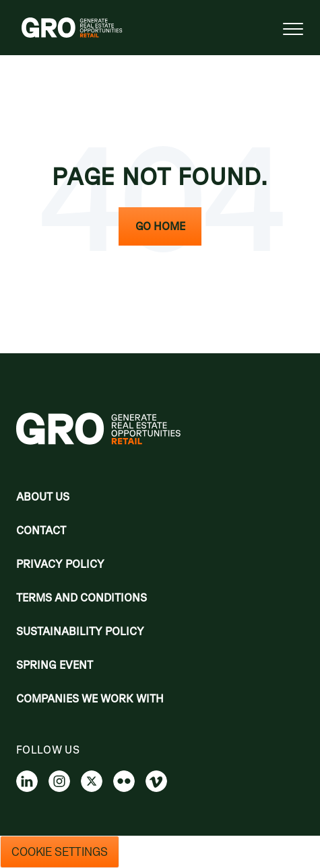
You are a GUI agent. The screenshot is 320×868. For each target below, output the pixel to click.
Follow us (48, 750)
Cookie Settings (60, 852)
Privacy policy (60, 564)
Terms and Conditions (82, 598)
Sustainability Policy (80, 631)
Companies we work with (90, 698)
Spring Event (55, 665)
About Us (43, 497)
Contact (41, 530)
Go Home (160, 226)
